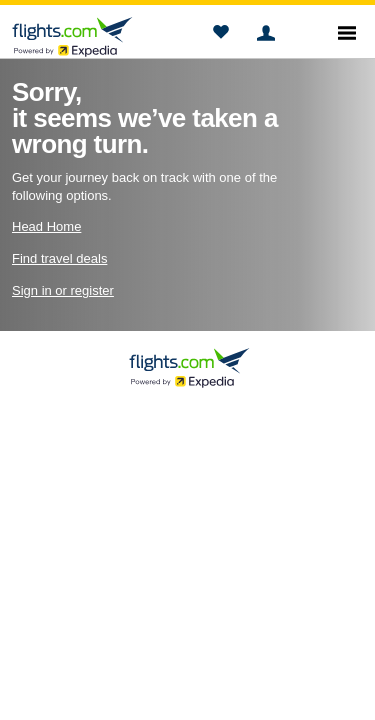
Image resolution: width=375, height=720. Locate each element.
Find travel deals (59, 258)
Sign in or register (63, 290)
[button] (220, 35)
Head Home (46, 226)
